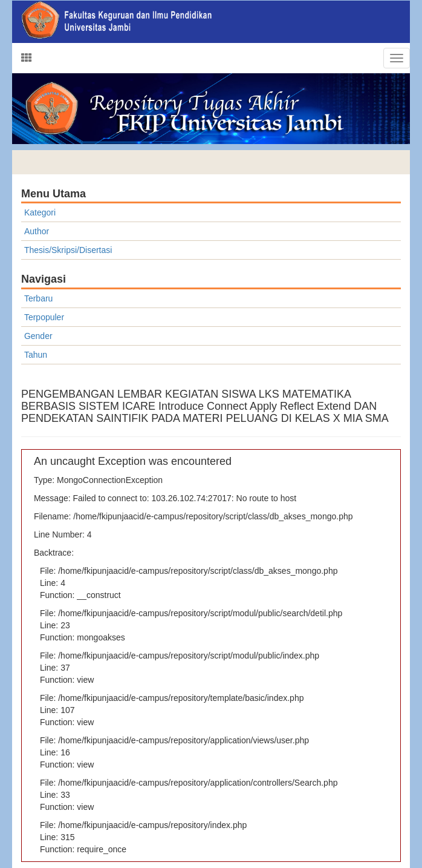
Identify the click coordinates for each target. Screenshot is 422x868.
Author (37, 231)
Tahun (36, 355)
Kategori (40, 212)
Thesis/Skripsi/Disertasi (68, 250)
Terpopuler (44, 317)
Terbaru (38, 298)
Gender (38, 336)
